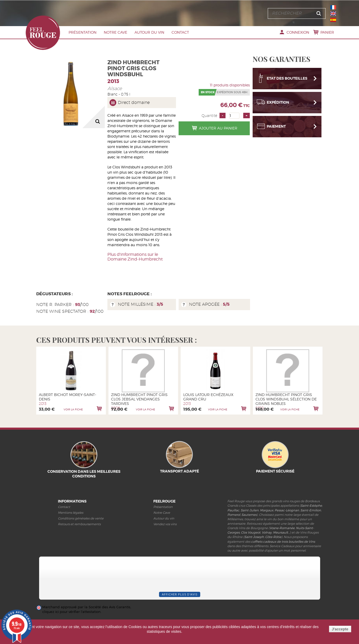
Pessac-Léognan (287, 510)
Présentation (83, 32)
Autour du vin (149, 32)
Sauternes (249, 515)
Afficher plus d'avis (180, 594)
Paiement (276, 124)
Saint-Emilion (311, 510)
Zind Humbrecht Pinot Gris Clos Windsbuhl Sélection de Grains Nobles (286, 399)
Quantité (209, 116)
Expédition (278, 100)
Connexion (298, 32)
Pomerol (234, 515)
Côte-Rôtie (273, 537)
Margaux (267, 510)
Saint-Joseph (254, 537)
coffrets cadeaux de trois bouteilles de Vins (283, 542)
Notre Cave (115, 32)
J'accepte (340, 629)
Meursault (281, 532)
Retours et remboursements (79, 524)
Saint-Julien (250, 510)
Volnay (267, 532)
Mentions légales (71, 513)
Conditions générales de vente (81, 518)
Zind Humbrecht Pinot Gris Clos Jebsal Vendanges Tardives (139, 399)
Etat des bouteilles (287, 76)
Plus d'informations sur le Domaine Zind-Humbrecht (135, 257)
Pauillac (233, 510)
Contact (180, 32)
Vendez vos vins (165, 524)
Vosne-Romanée (282, 528)
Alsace (115, 88)
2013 (113, 81)
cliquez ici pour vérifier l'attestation (71, 612)
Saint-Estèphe (311, 506)
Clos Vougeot (251, 532)
